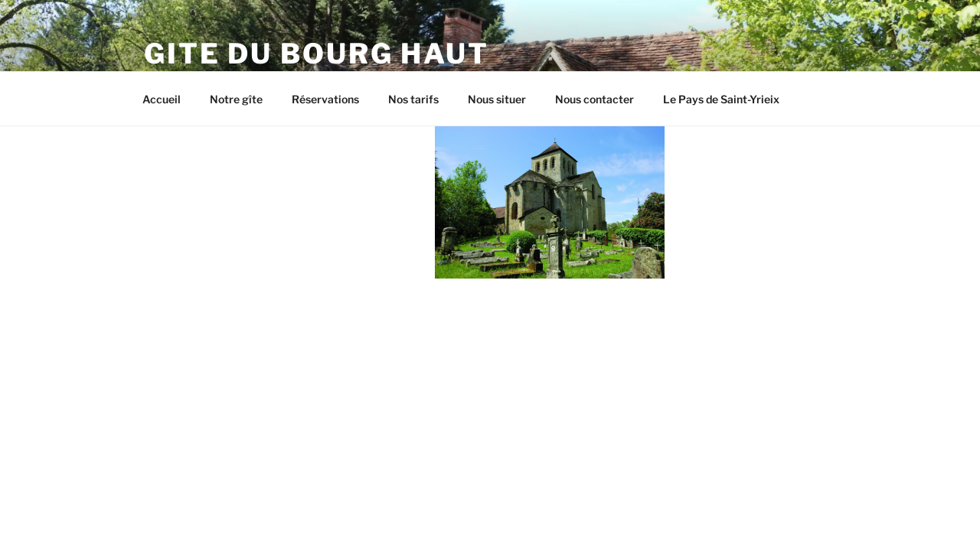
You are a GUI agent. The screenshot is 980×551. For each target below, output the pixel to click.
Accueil (162, 99)
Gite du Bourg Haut (317, 54)
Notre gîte (236, 99)
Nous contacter (595, 99)
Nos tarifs (413, 99)
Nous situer (497, 99)
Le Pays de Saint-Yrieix (721, 99)
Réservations (325, 99)
